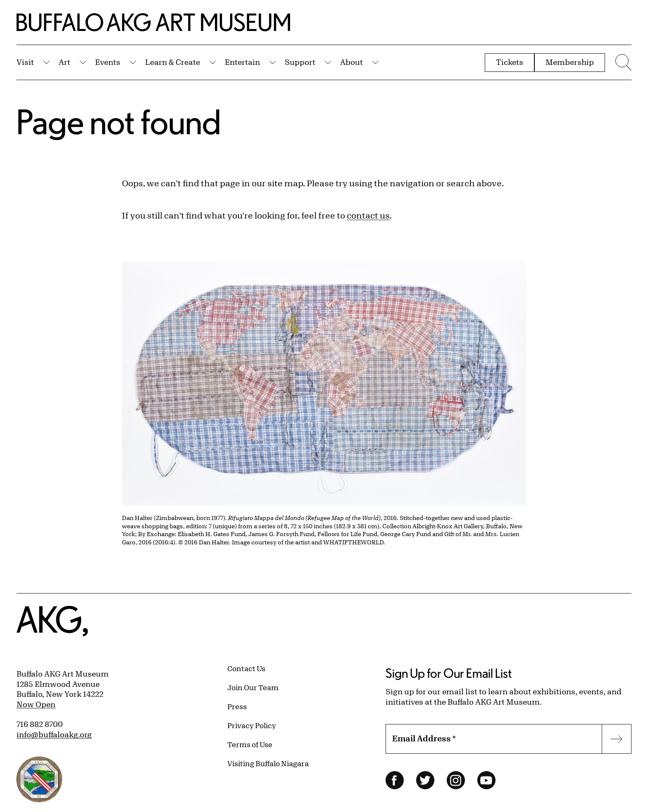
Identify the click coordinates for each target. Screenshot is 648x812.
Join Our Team (253, 687)
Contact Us (246, 668)
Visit (25, 62)
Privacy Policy (252, 725)
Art (64, 62)
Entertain (242, 62)
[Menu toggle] (622, 62)
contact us (368, 215)
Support (300, 62)
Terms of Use (250, 744)
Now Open (36, 704)
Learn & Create (173, 62)
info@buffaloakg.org (54, 734)
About (351, 62)
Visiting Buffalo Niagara (268, 763)
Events (108, 62)
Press (237, 706)
